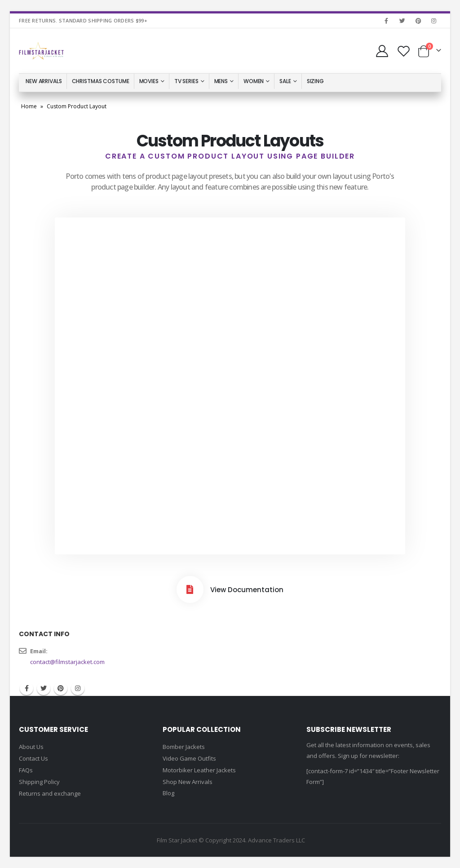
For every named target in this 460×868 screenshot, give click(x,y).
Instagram (78, 688)
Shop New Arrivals (188, 782)
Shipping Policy (39, 782)
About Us (31, 747)
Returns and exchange (50, 793)
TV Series (186, 81)
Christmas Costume (101, 81)
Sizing (315, 81)
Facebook (27, 688)
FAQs (26, 770)
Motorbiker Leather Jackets (199, 770)
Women (254, 81)
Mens (221, 81)
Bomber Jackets (184, 747)
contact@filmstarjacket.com (67, 662)
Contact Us (33, 758)
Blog (168, 793)
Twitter (44, 688)
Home (29, 106)
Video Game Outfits (189, 758)
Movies (149, 81)
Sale (285, 81)
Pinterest (61, 688)
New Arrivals (44, 81)
